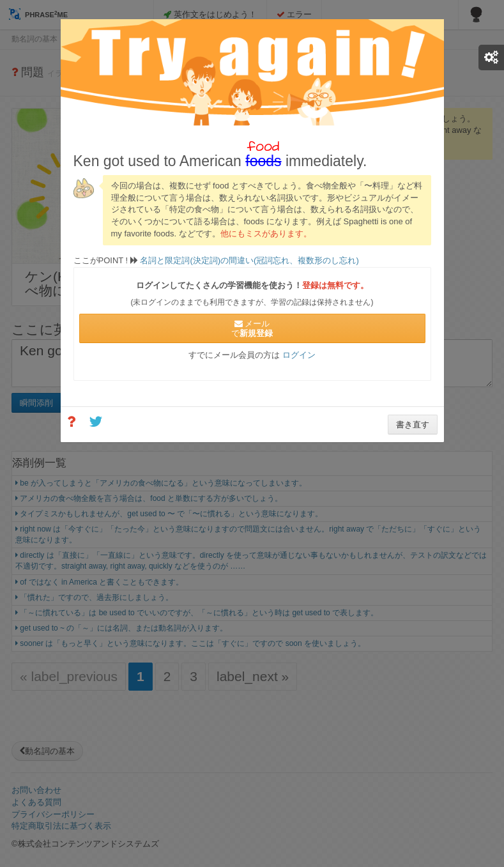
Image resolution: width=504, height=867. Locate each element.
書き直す (413, 425)
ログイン (299, 355)
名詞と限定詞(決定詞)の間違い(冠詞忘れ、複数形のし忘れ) (248, 260)
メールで (252, 328)
